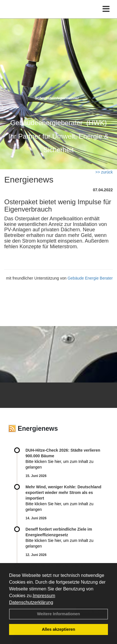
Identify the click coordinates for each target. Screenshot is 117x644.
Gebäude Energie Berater (90, 278)
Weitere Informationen (59, 614)
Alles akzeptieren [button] (59, 629)
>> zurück (104, 172)
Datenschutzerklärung (31, 602)
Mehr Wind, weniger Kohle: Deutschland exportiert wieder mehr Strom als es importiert (63, 493)
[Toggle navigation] (106, 9)
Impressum (44, 596)
